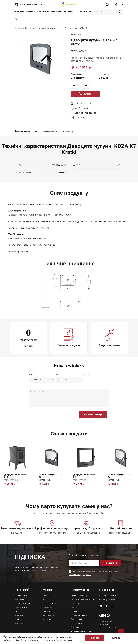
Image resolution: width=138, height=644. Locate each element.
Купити (88, 94)
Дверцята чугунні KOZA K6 (50, 467)
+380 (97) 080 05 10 (111, 587)
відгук (32, 377)
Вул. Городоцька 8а (108, 618)
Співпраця (76, 596)
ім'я (58, 365)
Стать (32, 365)
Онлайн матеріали (51, 594)
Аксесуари (87, 11)
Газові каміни (30, 11)
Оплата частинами (80, 608)
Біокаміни (71, 11)
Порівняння (48, 598)
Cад (64, 11)
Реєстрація (48, 602)
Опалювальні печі (43, 11)
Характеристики (22, 123)
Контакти (47, 609)
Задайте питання (109, 103)
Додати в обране (83, 103)
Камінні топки (19, 11)
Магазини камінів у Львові (80, 624)
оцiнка (86, 366)
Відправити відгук (93, 405)
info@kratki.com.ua (111, 590)
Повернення (77, 612)
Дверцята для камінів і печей (49, 28)
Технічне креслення (51, 123)
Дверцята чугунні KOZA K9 (119, 467)
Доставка (75, 600)
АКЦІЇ (16, 19)
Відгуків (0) (68, 123)
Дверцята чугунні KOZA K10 (16, 467)
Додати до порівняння (85, 108)
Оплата (74, 604)
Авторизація (49, 606)
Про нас (47, 587)
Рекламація (76, 619)
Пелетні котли (56, 11)
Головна (18, 28)
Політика (115, 639)
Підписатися (111, 554)
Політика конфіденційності (81, 566)
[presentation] (47, 406)
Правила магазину (80, 587)
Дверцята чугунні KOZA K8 (85, 467)
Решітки (79, 11)
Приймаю (96, 639)
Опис (36, 123)
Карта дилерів (78, 615)
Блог (45, 590)
